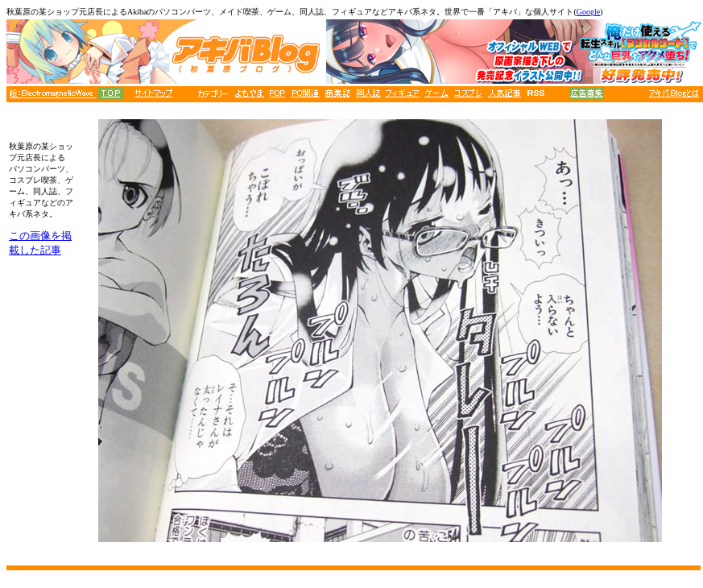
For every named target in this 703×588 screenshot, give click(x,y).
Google (588, 12)
